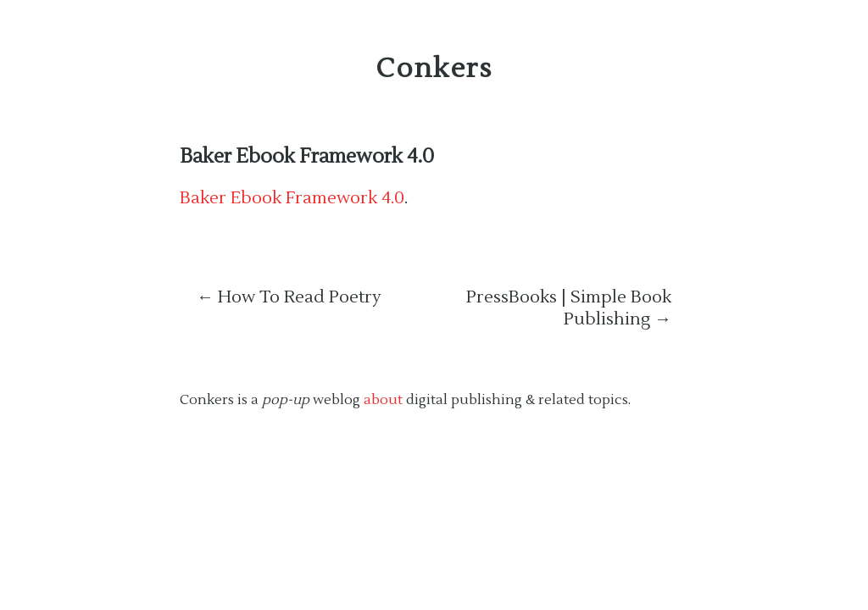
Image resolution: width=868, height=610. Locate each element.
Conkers (434, 68)
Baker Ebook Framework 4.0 (307, 157)
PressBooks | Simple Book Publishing (569, 308)
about (383, 400)
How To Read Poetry (289, 297)
